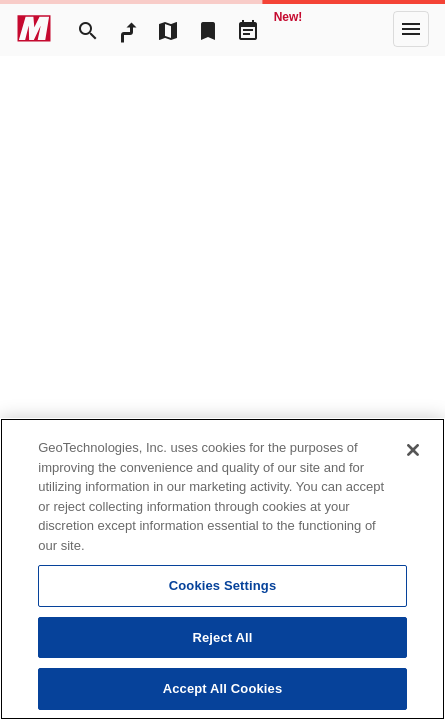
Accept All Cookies (223, 688)
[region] (222, 569)
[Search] (88, 29)
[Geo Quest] (288, 29)
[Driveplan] (248, 29)
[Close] (413, 450)
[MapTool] (168, 29)
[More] (411, 29)
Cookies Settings (223, 585)
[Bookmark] (208, 29)
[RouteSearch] (128, 29)
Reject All (222, 637)
